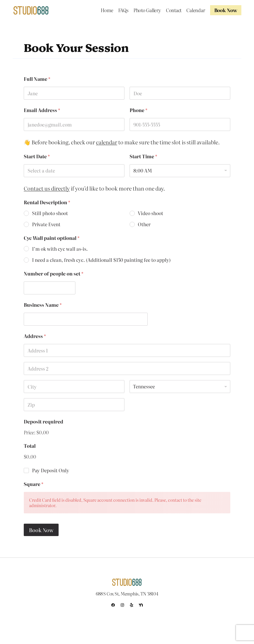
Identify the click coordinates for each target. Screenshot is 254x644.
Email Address (42, 110)
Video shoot (150, 213)
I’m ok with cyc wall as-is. (60, 249)
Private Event (46, 224)
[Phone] (180, 124)
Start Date (37, 156)
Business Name (43, 305)
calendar (107, 142)
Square (34, 484)
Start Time (143, 156)
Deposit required (43, 422)
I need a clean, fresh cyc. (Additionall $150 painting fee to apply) (101, 260)
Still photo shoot (50, 213)
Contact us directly (47, 188)
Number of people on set (54, 274)
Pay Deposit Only (51, 470)
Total (30, 446)
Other (144, 224)
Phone (138, 110)
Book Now (41, 530)
